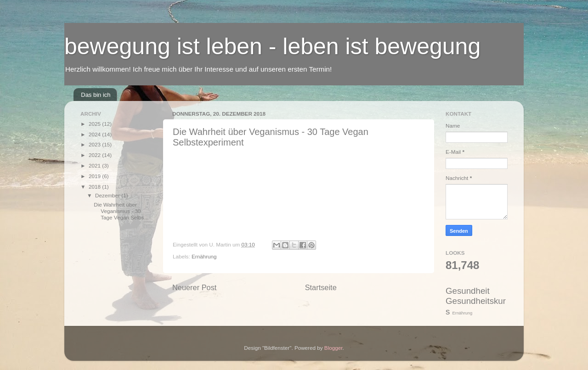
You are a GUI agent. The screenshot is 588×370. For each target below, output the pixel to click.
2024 (95, 134)
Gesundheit (468, 291)
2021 (95, 165)
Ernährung (204, 256)
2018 (95, 187)
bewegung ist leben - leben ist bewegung (272, 46)
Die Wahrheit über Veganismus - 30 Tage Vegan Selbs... (121, 211)
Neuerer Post (194, 287)
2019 (95, 176)
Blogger (334, 348)
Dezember (108, 195)
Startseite (321, 287)
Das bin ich (96, 95)
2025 (95, 124)
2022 (95, 155)
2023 (95, 144)
